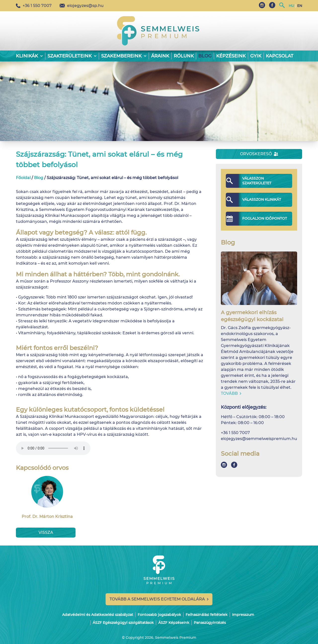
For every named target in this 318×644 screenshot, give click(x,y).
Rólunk (184, 56)
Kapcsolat (280, 56)
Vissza (46, 532)
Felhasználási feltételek (207, 615)
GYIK (256, 56)
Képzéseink (231, 56)
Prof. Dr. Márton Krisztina (47, 497)
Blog (205, 56)
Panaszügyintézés (210, 623)
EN (300, 6)
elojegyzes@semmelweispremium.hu (259, 439)
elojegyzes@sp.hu (82, 6)
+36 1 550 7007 (34, 6)
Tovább (231, 393)
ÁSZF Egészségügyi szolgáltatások (123, 623)
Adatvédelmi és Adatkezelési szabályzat (98, 615)
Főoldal (23, 178)
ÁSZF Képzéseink (174, 623)
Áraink (160, 56)
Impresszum (243, 615)
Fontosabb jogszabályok (159, 615)
